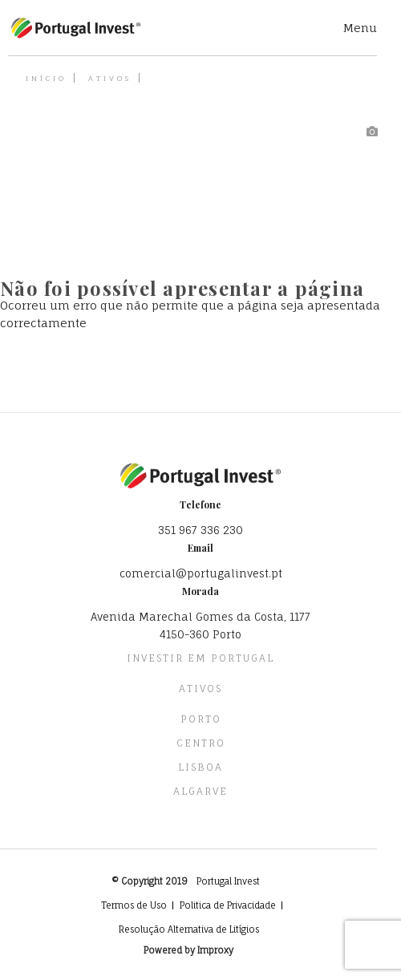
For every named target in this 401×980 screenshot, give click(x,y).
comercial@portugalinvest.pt (201, 573)
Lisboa (200, 767)
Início (46, 78)
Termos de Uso (134, 905)
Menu (360, 28)
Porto (201, 719)
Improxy (215, 950)
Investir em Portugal (200, 658)
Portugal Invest (228, 881)
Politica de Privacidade (228, 905)
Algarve (200, 791)
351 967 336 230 (200, 530)
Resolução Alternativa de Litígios (189, 929)
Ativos (110, 78)
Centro (201, 743)
